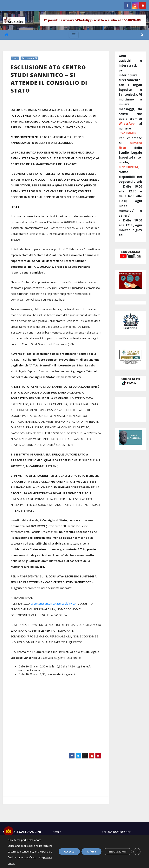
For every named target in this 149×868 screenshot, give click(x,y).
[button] (142, 35)
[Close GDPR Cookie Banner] (137, 852)
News (15, 58)
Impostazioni (117, 851)
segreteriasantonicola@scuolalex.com (54, 603)
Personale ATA (29, 58)
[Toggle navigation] (74, 35)
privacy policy (36, 863)
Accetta (67, 851)
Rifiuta (90, 851)
